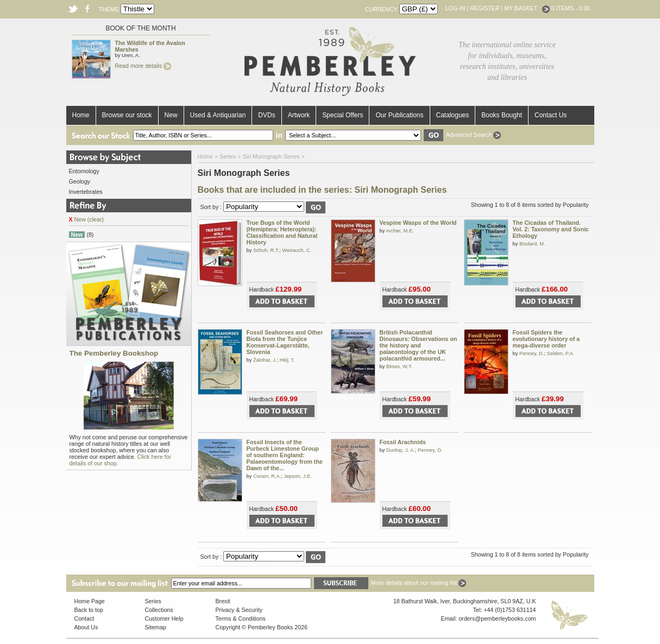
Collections (159, 610)
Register (485, 8)
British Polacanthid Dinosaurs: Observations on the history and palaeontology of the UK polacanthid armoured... (419, 345)
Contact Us (551, 115)
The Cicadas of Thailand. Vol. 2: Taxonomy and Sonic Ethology (551, 229)
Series (228, 156)
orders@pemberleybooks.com (497, 618)
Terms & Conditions (241, 618)
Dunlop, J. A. (401, 450)
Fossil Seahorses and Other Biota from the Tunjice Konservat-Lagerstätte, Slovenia (285, 342)
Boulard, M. (532, 244)
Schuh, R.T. (266, 250)
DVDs (266, 115)
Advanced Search (473, 135)
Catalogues (453, 115)
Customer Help (164, 618)
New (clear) (87, 219)
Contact (84, 618)
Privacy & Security (239, 610)
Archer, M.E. (400, 231)
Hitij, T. (287, 360)
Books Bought (502, 115)
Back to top (89, 610)
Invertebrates (86, 192)
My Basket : (527, 8)
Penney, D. (532, 353)
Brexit (223, 601)
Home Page (90, 601)
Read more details (143, 66)
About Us (86, 627)
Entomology (84, 171)
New (171, 115)
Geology (80, 181)
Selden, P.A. (561, 353)
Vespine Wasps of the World (418, 223)
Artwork (299, 115)
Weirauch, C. (297, 250)
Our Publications (399, 115)
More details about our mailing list (419, 583)
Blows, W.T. (399, 367)
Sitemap (156, 627)
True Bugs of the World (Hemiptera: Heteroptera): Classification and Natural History (282, 232)
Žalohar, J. (265, 360)
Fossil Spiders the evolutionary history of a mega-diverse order (546, 339)
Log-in (455, 8)
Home (81, 115)
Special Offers (342, 115)
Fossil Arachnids (403, 442)
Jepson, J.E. (297, 476)
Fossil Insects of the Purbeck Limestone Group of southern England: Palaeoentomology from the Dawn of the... (285, 455)
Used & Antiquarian (218, 115)
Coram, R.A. (267, 476)
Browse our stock (127, 115)
